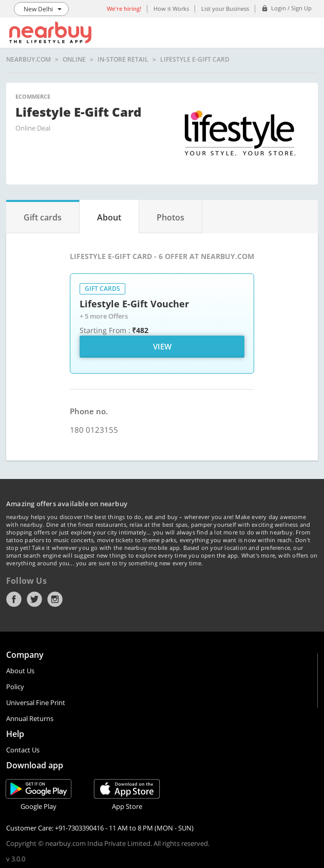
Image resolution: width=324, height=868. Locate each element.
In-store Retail (123, 60)
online (74, 60)
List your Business (225, 8)
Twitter (34, 599)
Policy (15, 687)
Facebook (14, 599)
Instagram (55, 599)
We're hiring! (124, 8)
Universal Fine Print (36, 703)
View (162, 346)
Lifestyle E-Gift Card (195, 60)
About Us (20, 671)
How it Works (171, 8)
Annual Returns (30, 718)
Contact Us (23, 750)
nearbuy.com (28, 60)
